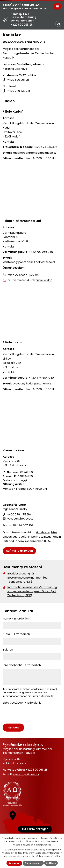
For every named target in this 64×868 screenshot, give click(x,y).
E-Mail (16, 634)
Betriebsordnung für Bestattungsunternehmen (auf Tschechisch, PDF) (28, 578)
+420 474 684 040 (41, 378)
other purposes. (44, 845)
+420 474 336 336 (45, 147)
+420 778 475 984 (20, 515)
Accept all (14, 863)
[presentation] (28, 714)
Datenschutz (46, 696)
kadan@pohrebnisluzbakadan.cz (35, 153)
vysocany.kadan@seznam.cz (32, 384)
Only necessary (33, 863)
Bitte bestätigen (23, 703)
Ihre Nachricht (22, 665)
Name (16, 619)
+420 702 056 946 (41, 252)
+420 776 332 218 (19, 91)
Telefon (8, 650)
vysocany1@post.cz (20, 519)
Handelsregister (47, 532)
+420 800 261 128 (18, 80)
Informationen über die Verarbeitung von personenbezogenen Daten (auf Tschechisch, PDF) (32, 591)
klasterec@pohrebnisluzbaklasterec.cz (29, 262)
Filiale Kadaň (44, 280)
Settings (51, 863)
